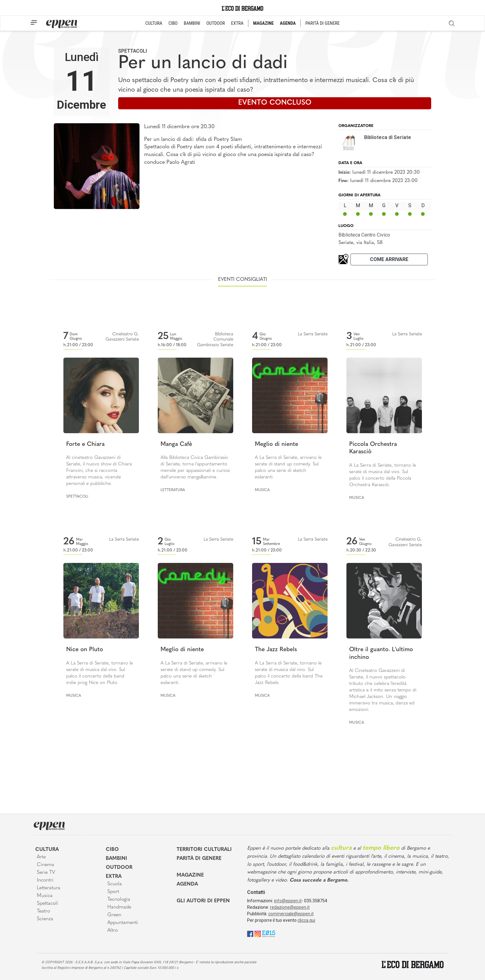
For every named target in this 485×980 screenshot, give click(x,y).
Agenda (187, 884)
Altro (113, 930)
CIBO (173, 23)
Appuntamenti (123, 923)
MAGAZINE (263, 23)
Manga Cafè (176, 444)
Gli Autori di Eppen (203, 901)
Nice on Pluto (85, 650)
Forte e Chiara (85, 444)
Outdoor (119, 868)
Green (114, 915)
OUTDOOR (216, 23)
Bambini (116, 859)
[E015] (269, 933)
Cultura (47, 850)
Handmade (119, 907)
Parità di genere (199, 859)
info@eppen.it (288, 901)
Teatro (43, 911)
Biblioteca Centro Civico (364, 235)
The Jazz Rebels (276, 650)
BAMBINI (192, 23)
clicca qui (306, 920)
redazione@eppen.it (290, 907)
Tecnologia (119, 899)
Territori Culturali (204, 850)
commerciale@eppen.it (291, 914)
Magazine (190, 875)
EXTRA (237, 23)
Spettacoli (133, 51)
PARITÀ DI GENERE (322, 23)
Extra (114, 877)
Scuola (115, 884)
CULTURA (154, 23)
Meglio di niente (277, 444)
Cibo (112, 850)
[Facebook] (250, 933)
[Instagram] (258, 933)
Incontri (45, 880)
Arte (41, 857)
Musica (262, 490)
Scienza (45, 919)
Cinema (45, 865)
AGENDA (288, 23)
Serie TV (46, 873)
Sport (113, 892)
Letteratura (173, 490)
